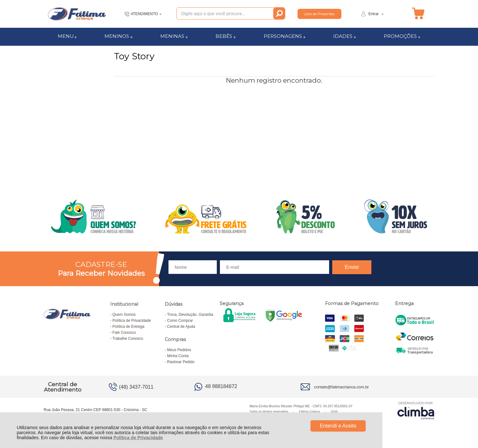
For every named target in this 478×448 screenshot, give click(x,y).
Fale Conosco (124, 333)
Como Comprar (180, 321)
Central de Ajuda (181, 327)
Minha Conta (178, 356)
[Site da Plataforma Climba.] (416, 410)
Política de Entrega (128, 327)
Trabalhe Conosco (128, 339)
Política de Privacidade (138, 438)
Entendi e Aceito (338, 426)
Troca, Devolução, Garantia (190, 315)
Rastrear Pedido (181, 362)
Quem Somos (124, 315)
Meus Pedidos (179, 350)
